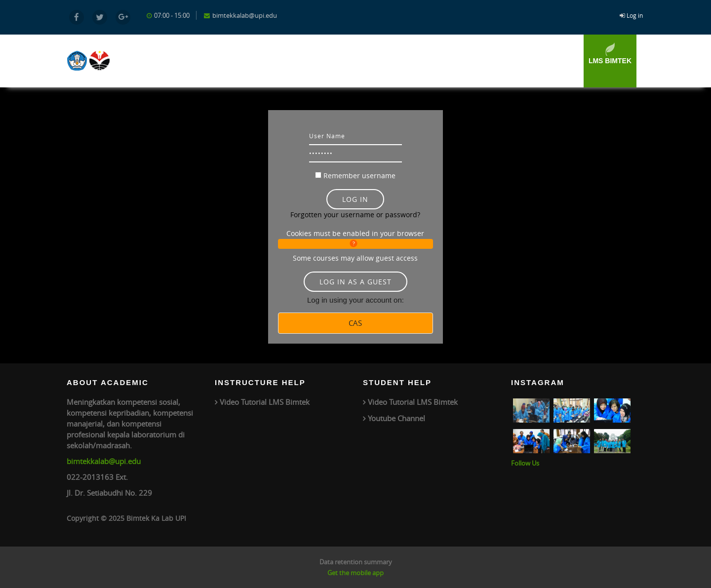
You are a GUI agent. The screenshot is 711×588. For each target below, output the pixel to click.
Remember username (359, 176)
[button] (355, 244)
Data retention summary (356, 562)
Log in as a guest (355, 282)
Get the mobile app (355, 573)
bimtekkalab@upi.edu (104, 461)
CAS (355, 323)
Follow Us (525, 463)
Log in (635, 15)
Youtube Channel (396, 418)
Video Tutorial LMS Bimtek (265, 402)
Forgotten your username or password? (355, 215)
